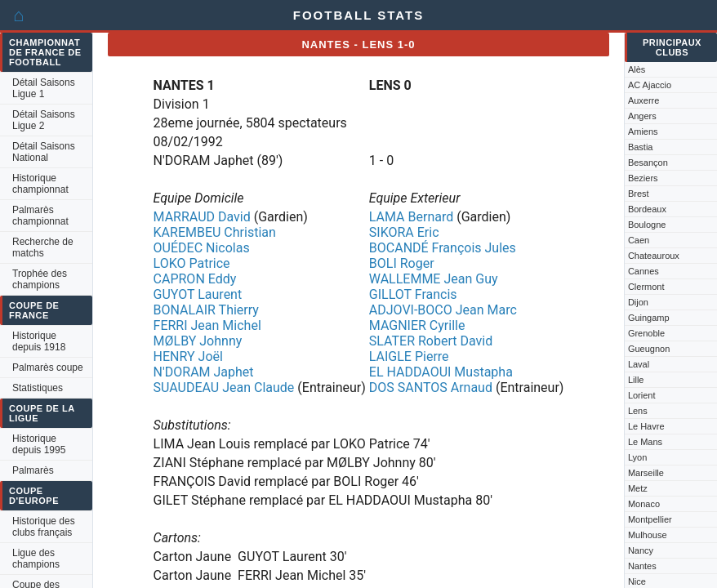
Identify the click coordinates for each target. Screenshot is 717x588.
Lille (636, 380)
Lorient (642, 395)
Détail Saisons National (44, 152)
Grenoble (646, 333)
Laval (639, 364)
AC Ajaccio (650, 85)
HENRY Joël (188, 356)
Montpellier (650, 519)
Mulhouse (648, 535)
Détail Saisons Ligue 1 (44, 88)
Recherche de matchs (43, 247)
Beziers (643, 178)
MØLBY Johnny (198, 341)
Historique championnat (40, 184)
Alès (637, 69)
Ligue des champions (36, 559)
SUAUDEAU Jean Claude (224, 388)
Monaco (644, 504)
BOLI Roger (402, 263)
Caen (639, 240)
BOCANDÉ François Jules (443, 248)
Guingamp (649, 318)
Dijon (638, 302)
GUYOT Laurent (198, 294)
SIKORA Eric (404, 232)
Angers (642, 116)
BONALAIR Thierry (206, 310)
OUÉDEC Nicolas (202, 248)
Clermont (646, 287)
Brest (639, 194)
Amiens (643, 131)
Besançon (648, 163)
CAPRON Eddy (195, 279)
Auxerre (644, 100)
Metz (638, 488)
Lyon (637, 457)
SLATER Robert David (431, 341)
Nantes (642, 566)
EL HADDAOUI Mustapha (441, 372)
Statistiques (38, 388)
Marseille (646, 473)
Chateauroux (654, 256)
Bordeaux (647, 209)
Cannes (644, 271)
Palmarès (33, 470)
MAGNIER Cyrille (417, 325)
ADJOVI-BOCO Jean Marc (443, 310)
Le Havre (646, 426)
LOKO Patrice (192, 263)
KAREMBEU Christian (215, 232)
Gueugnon (649, 349)
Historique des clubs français (44, 527)
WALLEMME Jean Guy (434, 279)
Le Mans (645, 442)
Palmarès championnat (40, 216)
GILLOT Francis (413, 294)
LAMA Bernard (411, 217)
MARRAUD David (202, 217)
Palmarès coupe (48, 367)
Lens (638, 411)
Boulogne (647, 225)
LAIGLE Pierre (409, 356)
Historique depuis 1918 (39, 341)
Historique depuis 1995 (39, 444)
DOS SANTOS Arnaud (431, 388)
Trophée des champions (40, 279)
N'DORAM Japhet (204, 372)
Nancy (641, 550)
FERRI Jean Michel (207, 325)
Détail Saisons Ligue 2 (44, 120)
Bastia (641, 147)
